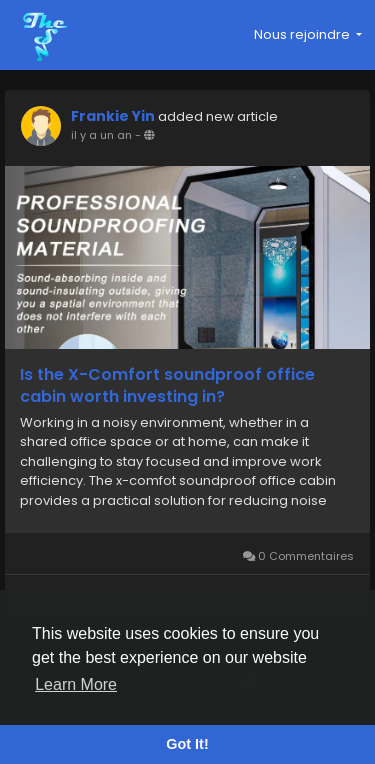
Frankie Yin (113, 116)
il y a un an (101, 135)
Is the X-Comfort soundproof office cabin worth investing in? (167, 386)
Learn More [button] (76, 684)
